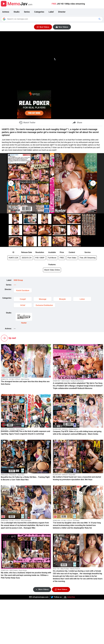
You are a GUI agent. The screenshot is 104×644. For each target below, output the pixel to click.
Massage (43, 299)
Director (62, 12)
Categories (39, 12)
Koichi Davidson (23, 290)
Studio (17, 12)
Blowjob (62, 299)
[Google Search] (100, 19)
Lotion (82, 299)
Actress (6, 12)
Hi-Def (23, 305)
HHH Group (18, 280)
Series (27, 12)
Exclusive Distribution (44, 305)
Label (51, 12)
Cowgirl (23, 299)
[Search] (52, 19)
